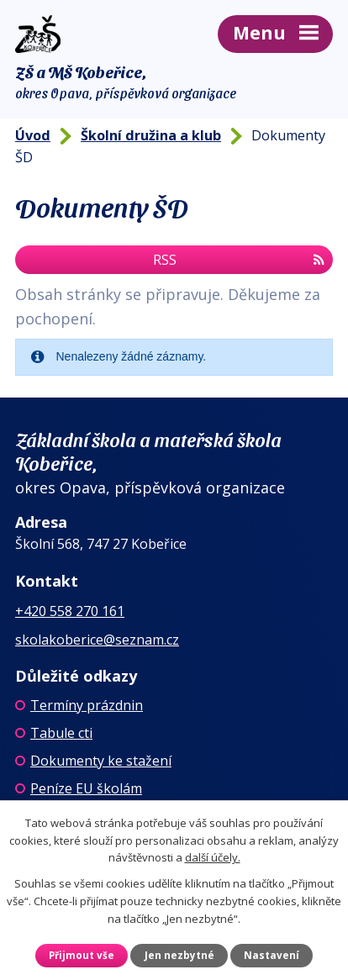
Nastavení (272, 955)
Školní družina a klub (151, 135)
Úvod (33, 135)
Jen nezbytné (179, 955)
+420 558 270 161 (70, 611)
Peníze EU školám (86, 788)
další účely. (213, 857)
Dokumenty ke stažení (101, 761)
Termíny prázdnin (87, 705)
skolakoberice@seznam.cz (97, 640)
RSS (239, 260)
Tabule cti (61, 733)
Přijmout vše (82, 955)
